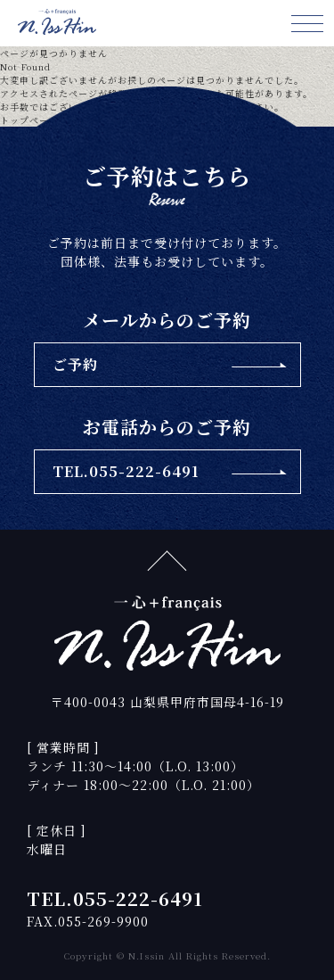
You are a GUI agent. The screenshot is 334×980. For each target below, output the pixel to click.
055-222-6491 (138, 898)
